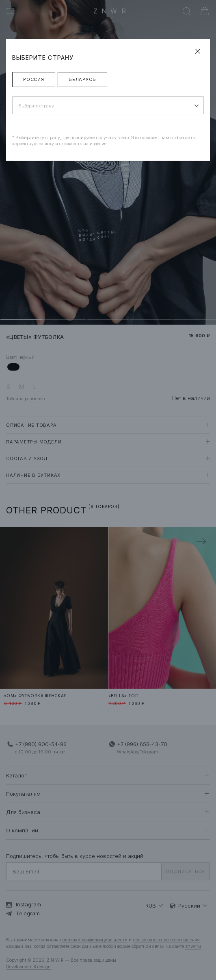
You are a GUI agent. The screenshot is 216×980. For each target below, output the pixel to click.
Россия (34, 79)
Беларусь (82, 79)
